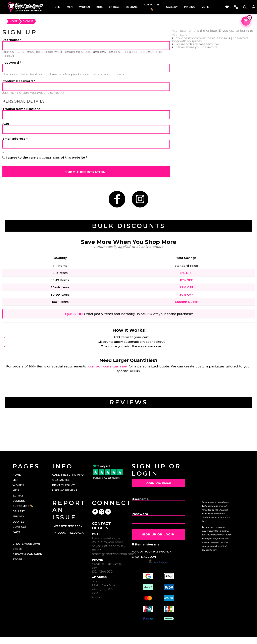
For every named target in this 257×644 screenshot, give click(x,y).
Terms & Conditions (44, 158)
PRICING (18, 516)
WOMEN (18, 485)
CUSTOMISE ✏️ (23, 506)
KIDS (16, 490)
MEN (15, 480)
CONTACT (20, 527)
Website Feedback (68, 526)
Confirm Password (18, 81)
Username (11, 40)
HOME (14, 21)
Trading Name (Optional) (22, 109)
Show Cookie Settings (129, 640)
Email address (14, 138)
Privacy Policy (64, 485)
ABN (6, 124)
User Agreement (65, 490)
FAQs (16, 532)
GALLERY (19, 511)
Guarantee (61, 480)
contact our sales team (108, 366)
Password (11, 62)
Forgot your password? (151, 551)
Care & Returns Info (68, 475)
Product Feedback (69, 533)
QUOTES (18, 522)
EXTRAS (18, 495)
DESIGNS (19, 501)
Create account (145, 557)
